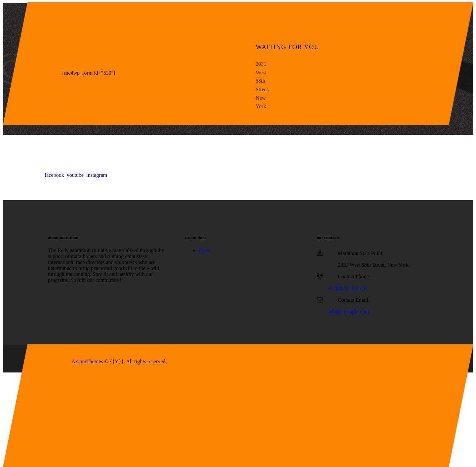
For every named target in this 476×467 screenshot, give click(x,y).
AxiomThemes (87, 361)
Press (204, 250)
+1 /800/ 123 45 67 (347, 288)
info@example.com (348, 311)
